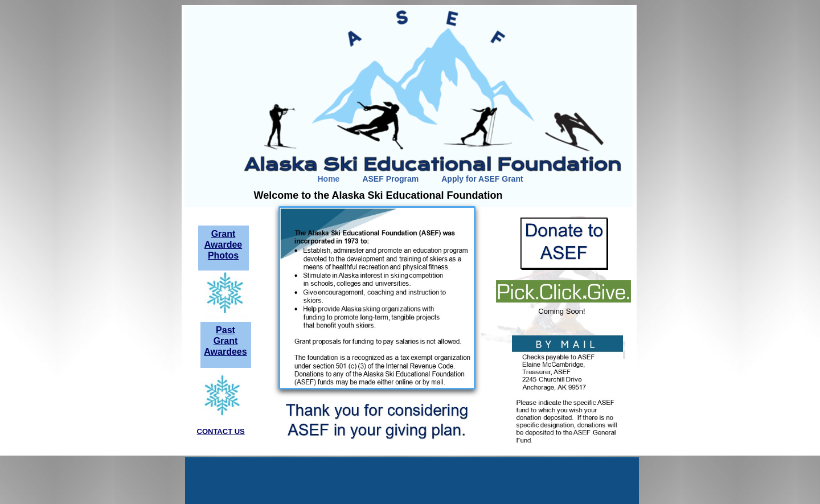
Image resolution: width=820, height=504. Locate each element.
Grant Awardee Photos (223, 245)
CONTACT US (221, 431)
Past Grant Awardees (225, 341)
